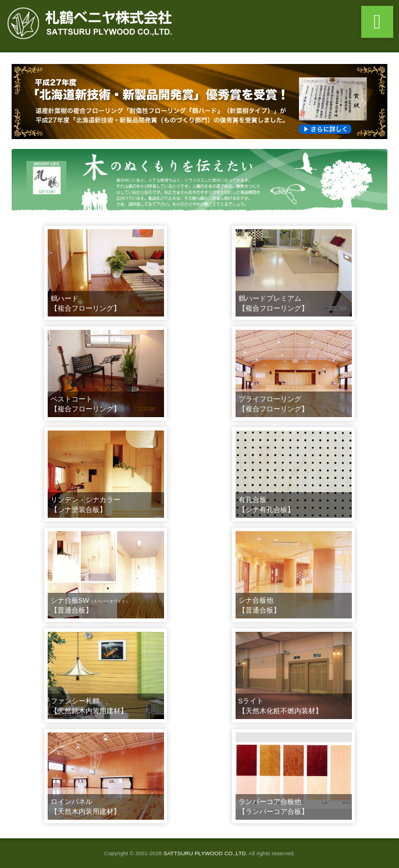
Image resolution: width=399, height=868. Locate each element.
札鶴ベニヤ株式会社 (93, 23)
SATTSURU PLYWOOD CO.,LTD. (205, 853)
